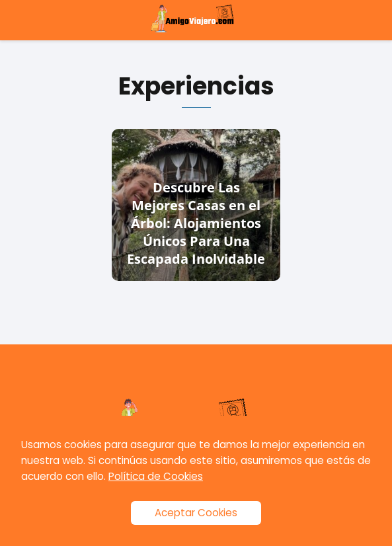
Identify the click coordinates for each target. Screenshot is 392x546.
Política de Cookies (156, 476)
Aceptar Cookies (196, 513)
